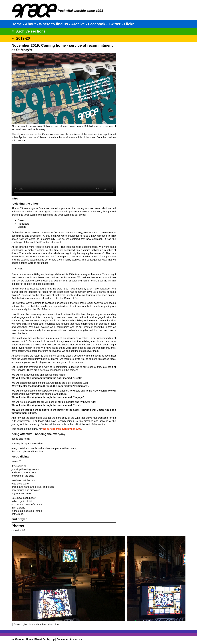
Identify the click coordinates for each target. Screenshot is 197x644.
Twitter (115, 24)
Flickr (129, 24)
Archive (78, 24)
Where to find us (54, 24)
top (53, 639)
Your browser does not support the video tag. (64, 170)
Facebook (97, 24)
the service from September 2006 (62, 429)
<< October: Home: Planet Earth (30, 639)
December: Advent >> (69, 639)
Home (17, 24)
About (30, 24)
